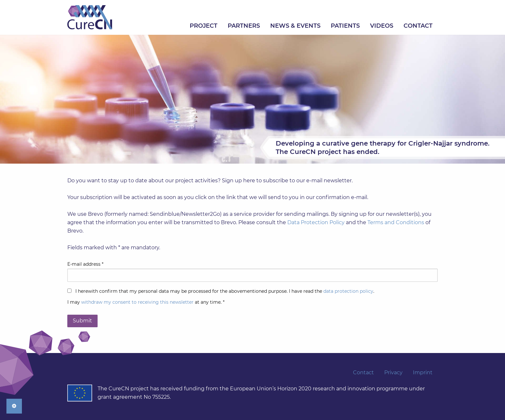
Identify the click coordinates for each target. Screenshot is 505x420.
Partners (244, 26)
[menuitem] (204, 26)
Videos (382, 26)
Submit (82, 321)
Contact (418, 26)
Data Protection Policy (316, 222)
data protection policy (348, 291)
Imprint (423, 373)
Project (204, 26)
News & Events (295, 26)
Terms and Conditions (396, 222)
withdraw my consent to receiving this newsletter (137, 302)
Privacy (393, 373)
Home (90, 17)
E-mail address (85, 264)
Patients (345, 26)
